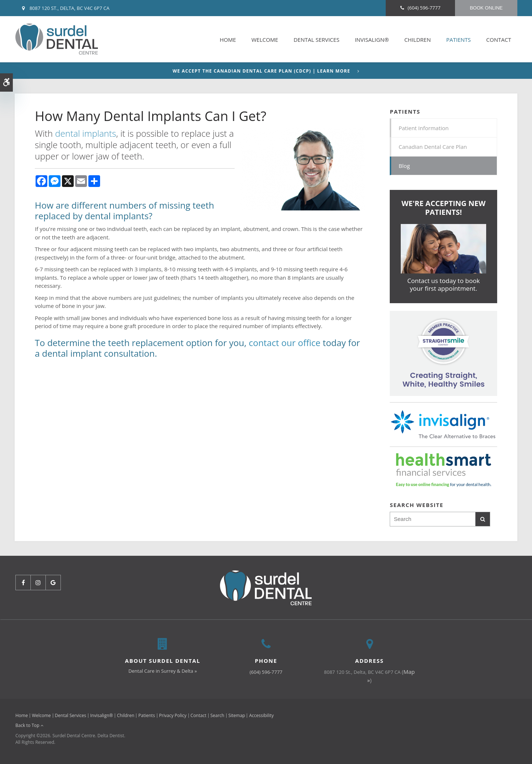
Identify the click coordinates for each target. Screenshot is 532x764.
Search (217, 715)
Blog (404, 166)
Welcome (265, 40)
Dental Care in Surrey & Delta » (163, 671)
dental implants (85, 133)
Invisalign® (372, 40)
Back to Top (30, 725)
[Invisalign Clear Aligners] (443, 353)
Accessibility (261, 715)
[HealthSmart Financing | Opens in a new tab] (443, 470)
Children (418, 40)
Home (228, 40)
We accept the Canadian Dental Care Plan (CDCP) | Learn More (261, 71)
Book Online (486, 8)
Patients (458, 40)
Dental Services (317, 40)
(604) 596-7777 (424, 8)
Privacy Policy (173, 715)
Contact (499, 40)
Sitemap (237, 715)
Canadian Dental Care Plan (433, 147)
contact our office (285, 343)
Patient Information (424, 128)
